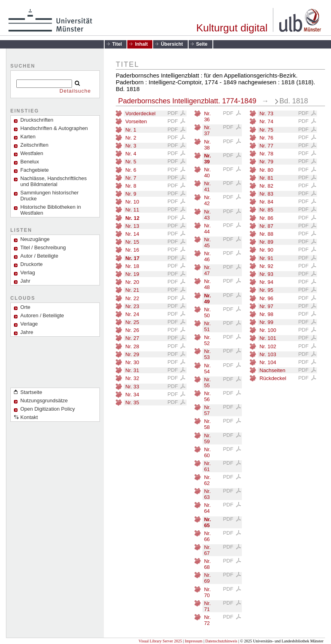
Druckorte (31, 264)
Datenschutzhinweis (221, 641)
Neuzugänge (35, 239)
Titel (117, 44)
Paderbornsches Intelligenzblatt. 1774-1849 (187, 101)
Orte (25, 307)
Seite (202, 44)
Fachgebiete (35, 170)
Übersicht (172, 44)
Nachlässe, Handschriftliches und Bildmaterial (54, 181)
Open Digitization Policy (48, 409)
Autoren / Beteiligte (42, 315)
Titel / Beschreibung (43, 247)
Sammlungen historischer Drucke (50, 196)
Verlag (28, 273)
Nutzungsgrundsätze (44, 401)
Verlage (29, 324)
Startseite (31, 392)
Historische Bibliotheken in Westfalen (51, 210)
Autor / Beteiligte (39, 256)
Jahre (27, 332)
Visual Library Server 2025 (160, 641)
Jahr (25, 281)
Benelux (30, 162)
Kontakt (29, 417)
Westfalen (32, 153)
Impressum (193, 641)
